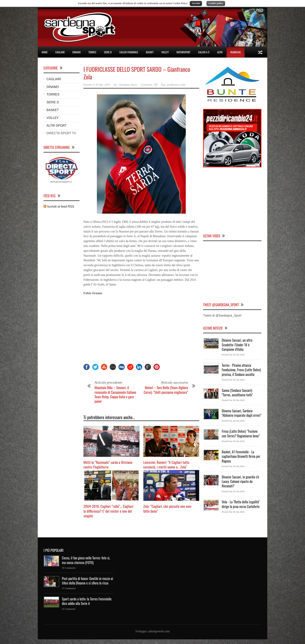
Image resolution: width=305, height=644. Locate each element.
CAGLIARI (60, 52)
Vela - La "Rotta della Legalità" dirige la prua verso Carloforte (241, 504)
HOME (45, 52)
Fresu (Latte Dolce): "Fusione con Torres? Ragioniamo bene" (241, 433)
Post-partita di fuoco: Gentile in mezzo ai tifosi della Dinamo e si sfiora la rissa (87, 581)
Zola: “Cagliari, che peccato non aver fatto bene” (167, 508)
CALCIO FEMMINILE (129, 52)
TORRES (92, 52)
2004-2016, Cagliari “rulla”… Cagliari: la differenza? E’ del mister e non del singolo (109, 511)
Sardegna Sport (128, 85)
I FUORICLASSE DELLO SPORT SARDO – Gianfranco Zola (137, 73)
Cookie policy (216, 3)
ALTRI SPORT (57, 126)
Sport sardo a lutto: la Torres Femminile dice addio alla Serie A (87, 601)
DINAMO (77, 52)
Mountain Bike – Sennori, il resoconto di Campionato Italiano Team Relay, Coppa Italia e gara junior (115, 394)
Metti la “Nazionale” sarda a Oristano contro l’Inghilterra (108, 465)
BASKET (150, 52)
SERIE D (108, 52)
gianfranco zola (176, 85)
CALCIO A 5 (204, 52)
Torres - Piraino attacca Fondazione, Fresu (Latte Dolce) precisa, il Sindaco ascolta (241, 370)
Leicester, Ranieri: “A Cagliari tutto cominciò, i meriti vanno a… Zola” (166, 465)
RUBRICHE (236, 52)
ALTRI (220, 52)
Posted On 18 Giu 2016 (233, 355)
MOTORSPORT (184, 52)
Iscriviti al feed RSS (59, 207)
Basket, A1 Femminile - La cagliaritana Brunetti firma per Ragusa (241, 456)
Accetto (196, 3)
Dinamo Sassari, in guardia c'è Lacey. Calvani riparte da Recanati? (240, 481)
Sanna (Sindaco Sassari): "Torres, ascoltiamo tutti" (237, 393)
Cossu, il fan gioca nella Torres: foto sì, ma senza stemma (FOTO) (86, 560)
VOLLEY (165, 52)
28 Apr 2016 (103, 85)
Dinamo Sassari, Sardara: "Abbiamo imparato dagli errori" (241, 413)
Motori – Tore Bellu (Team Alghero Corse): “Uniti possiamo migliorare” (166, 390)
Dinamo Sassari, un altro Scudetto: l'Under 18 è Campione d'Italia (237, 345)
